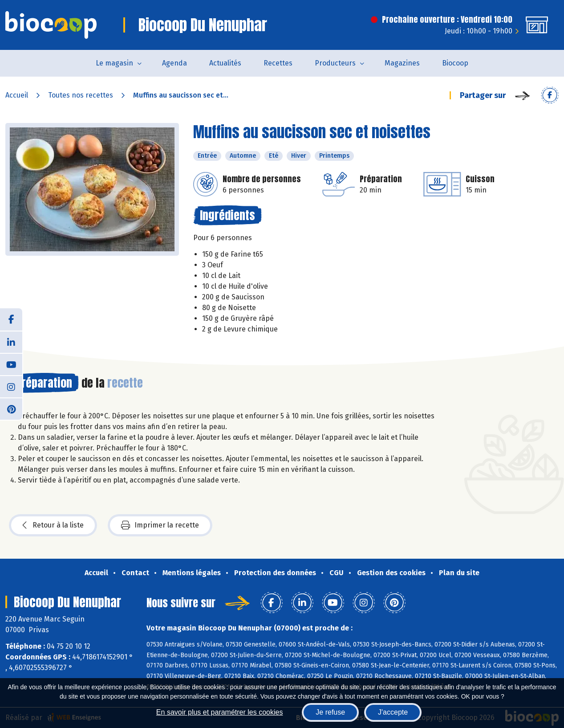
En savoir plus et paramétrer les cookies (220, 712)
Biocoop (455, 63)
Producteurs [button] (335, 63)
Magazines (402, 63)
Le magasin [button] (114, 63)
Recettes (278, 63)
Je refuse (330, 712)
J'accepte (393, 712)
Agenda (174, 63)
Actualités (225, 63)
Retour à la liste (53, 525)
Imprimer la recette (160, 525)
